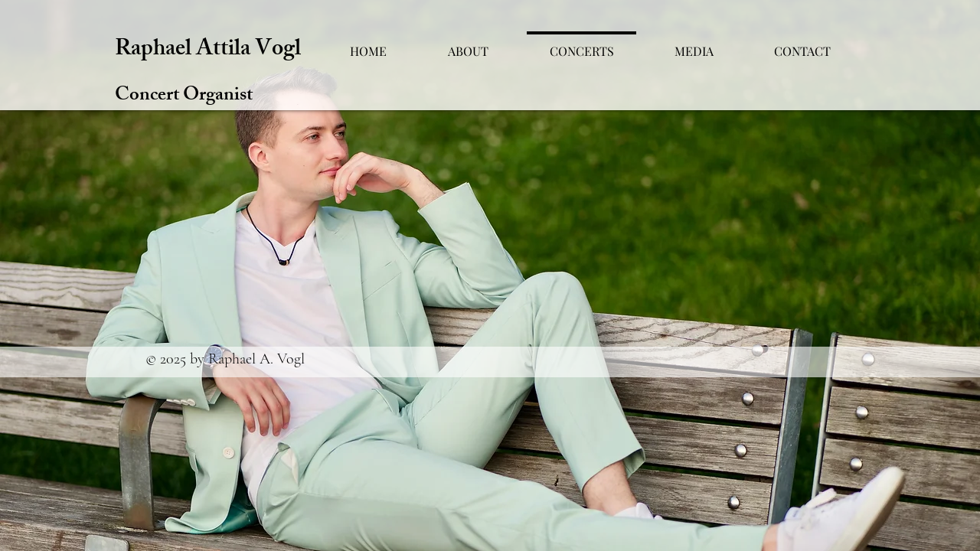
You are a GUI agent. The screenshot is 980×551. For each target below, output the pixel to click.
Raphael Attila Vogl (208, 51)
